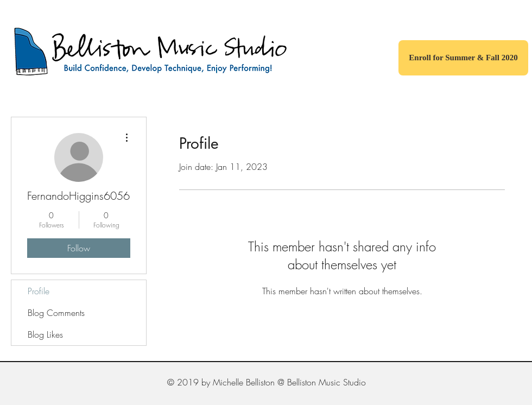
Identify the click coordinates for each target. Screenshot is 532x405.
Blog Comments (56, 313)
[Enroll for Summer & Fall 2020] (463, 58)
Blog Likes (45, 334)
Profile (39, 291)
